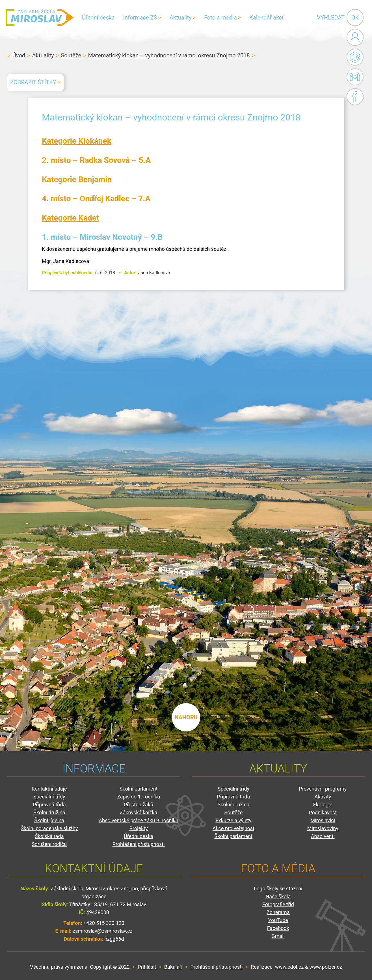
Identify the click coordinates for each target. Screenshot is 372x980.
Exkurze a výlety (233, 820)
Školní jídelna (49, 820)
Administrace (355, 37)
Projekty (139, 828)
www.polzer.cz (326, 967)
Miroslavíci (323, 820)
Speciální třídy (49, 797)
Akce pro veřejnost (233, 828)
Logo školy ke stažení (278, 889)
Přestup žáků (139, 805)
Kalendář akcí (266, 18)
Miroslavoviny (323, 828)
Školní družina (49, 812)
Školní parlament (139, 789)
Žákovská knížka (139, 812)
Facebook (355, 97)
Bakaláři (355, 57)
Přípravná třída (49, 805)
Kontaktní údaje (49, 789)
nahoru (186, 717)
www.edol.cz (289, 967)
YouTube (278, 920)
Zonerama (278, 912)
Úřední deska (98, 18)
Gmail (354, 77)
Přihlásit (147, 967)
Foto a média (220, 18)
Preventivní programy (323, 789)
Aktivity (323, 797)
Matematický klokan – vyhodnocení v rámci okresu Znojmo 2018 (169, 55)
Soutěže (71, 55)
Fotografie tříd (278, 904)
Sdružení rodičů (49, 844)
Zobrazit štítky (33, 82)
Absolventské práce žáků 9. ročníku (139, 820)
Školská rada (49, 836)
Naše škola (278, 896)
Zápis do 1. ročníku (139, 797)
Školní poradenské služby (49, 828)
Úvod (19, 55)
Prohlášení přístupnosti (139, 844)
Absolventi (323, 836)
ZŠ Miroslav (40, 18)
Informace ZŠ (140, 18)
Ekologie (323, 805)
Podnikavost (323, 812)
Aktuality (180, 18)
